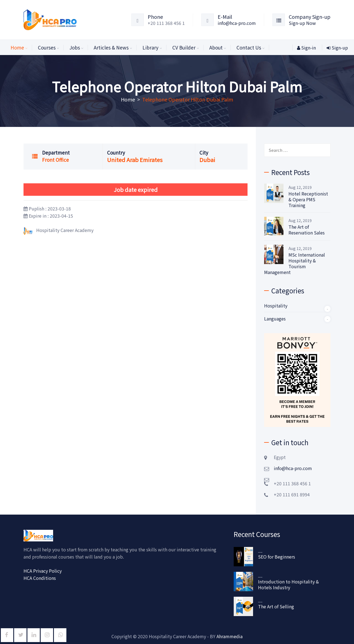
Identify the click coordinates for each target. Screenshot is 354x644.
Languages (275, 319)
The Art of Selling (276, 607)
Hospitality (276, 306)
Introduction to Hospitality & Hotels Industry (288, 585)
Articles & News (111, 47)
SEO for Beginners (277, 557)
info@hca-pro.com (237, 23)
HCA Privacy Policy (43, 571)
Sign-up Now (302, 23)
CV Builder (184, 47)
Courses (47, 47)
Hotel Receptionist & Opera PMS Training (308, 200)
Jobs (75, 47)
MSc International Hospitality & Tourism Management (295, 264)
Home (17, 47)
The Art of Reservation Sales (307, 230)
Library (150, 47)
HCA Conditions (40, 578)
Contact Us (249, 47)
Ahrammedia (230, 636)
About (216, 47)
